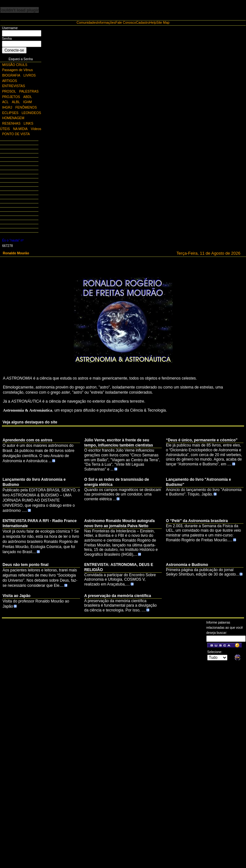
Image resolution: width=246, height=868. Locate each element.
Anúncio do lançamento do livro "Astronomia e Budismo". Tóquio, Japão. (204, 492)
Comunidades (87, 23)
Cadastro (143, 23)
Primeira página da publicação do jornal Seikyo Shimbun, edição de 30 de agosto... (204, 572)
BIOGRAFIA (11, 75)
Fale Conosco (126, 23)
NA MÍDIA (20, 129)
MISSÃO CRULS (15, 65)
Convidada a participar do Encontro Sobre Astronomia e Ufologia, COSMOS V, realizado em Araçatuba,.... (120, 580)
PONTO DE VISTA (16, 134)
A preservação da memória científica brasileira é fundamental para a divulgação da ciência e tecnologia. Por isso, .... (120, 606)
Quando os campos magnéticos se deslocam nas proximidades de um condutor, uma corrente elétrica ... (123, 494)
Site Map (163, 23)
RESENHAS (11, 123)
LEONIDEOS (32, 113)
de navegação (74, 401)
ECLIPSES (10, 113)
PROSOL (9, 91)
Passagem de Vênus (18, 70)
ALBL (16, 102)
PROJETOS (11, 97)
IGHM (27, 102)
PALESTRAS (29, 91)
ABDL (28, 97)
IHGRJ (7, 107)
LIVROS (29, 75)
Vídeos (36, 129)
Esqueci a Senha (21, 59)
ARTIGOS (10, 81)
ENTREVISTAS (14, 86)
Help (153, 23)
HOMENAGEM (13, 118)
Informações (106, 23)
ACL (5, 102)
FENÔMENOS (26, 107)
